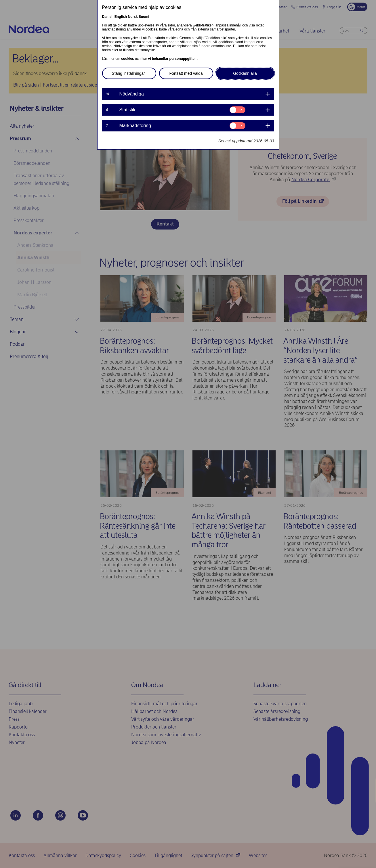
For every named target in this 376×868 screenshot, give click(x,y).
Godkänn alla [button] (245, 73)
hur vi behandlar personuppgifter (169, 59)
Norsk (133, 17)
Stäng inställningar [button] (128, 73)
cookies (128, 59)
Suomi (144, 17)
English (121, 17)
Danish (108, 17)
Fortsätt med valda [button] (186, 73)
